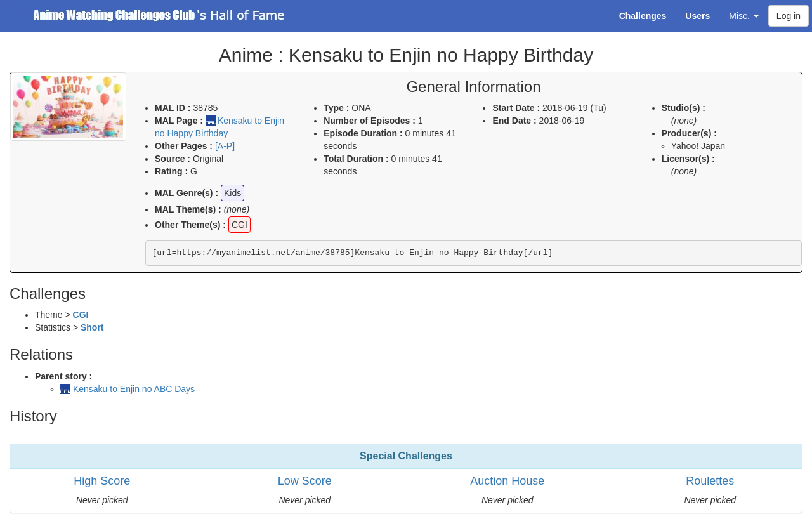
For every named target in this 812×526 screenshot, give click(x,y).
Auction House (507, 481)
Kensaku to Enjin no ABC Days (134, 389)
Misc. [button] (744, 16)
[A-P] (225, 146)
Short (92, 327)
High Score (102, 481)
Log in (789, 16)
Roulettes (710, 481)
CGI (81, 315)
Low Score (305, 481)
